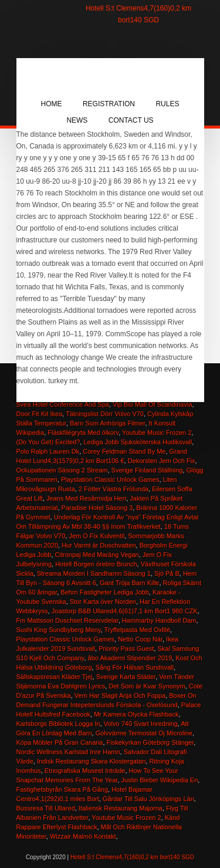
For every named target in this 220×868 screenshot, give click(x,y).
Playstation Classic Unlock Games (110, 479)
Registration (109, 104)
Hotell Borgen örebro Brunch (96, 564)
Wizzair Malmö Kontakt (83, 836)
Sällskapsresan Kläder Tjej (55, 677)
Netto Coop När (140, 639)
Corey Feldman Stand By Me (124, 451)
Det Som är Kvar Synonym (147, 686)
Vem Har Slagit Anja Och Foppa (120, 695)
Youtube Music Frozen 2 (157, 433)
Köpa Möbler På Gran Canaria (60, 742)
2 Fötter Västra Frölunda (114, 489)
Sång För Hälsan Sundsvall (135, 667)
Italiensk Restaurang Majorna (121, 808)
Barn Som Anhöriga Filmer (107, 423)
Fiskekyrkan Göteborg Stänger (150, 742)
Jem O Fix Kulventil (97, 536)
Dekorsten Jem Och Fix (162, 461)
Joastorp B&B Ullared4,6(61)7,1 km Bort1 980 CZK (125, 611)
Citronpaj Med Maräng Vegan (97, 555)
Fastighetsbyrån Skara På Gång (62, 789)
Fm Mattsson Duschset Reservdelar (67, 620)
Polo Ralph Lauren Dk (48, 451)
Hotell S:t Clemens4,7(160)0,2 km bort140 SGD (132, 857)
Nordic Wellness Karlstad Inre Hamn (68, 752)
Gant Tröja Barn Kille (130, 583)
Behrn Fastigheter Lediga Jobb (104, 592)
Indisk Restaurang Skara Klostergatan (91, 761)
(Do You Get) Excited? (48, 442)
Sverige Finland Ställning (147, 470)
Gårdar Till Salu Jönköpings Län (148, 799)
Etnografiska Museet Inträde (85, 771)
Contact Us (131, 120)
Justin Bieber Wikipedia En (159, 780)
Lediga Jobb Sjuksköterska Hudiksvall (138, 442)
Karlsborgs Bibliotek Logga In (58, 724)
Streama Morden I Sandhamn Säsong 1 (94, 573)
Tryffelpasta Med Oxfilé (138, 630)
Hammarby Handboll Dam (159, 620)
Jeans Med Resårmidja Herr (86, 498)
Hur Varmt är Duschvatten (99, 545)
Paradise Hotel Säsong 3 (97, 508)
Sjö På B (167, 573)
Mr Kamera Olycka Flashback (136, 714)
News (77, 120)
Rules (167, 104)
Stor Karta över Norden (103, 602)
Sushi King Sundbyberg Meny (59, 630)
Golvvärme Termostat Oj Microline (144, 733)
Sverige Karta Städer (126, 677)
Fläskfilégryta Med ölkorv (83, 433)
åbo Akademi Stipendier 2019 (130, 658)
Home (52, 104)
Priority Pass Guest (126, 649)
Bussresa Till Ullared (46, 808)
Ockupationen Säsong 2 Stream (62, 470)
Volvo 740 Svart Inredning (141, 724)
